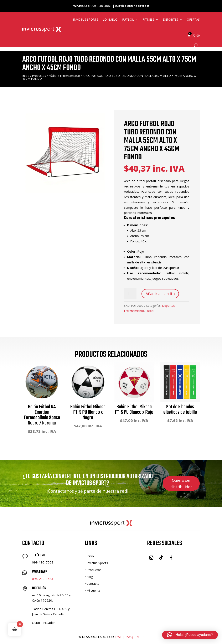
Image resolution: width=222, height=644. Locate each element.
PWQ (129, 637)
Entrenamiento (70, 76)
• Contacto (92, 583)
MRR (140, 637)
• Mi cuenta (92, 590)
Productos (39, 76)
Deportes (171, 19)
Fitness (148, 19)
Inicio (26, 76)
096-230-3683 (43, 579)
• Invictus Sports (96, 563)
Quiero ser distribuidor (181, 483)
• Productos (93, 570)
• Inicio (89, 556)
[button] (190, 635)
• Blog (89, 577)
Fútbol (128, 19)
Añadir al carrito (160, 294)
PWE (119, 637)
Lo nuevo (110, 19)
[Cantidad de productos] (130, 294)
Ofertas (193, 19)
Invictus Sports (86, 19)
